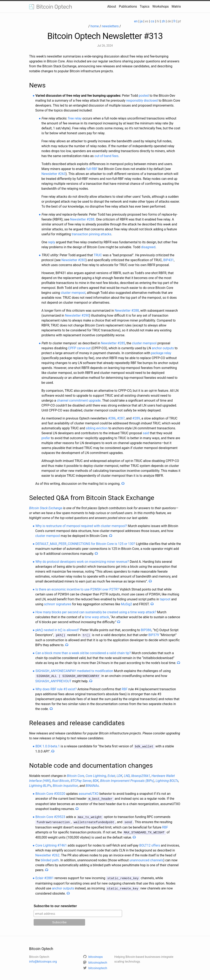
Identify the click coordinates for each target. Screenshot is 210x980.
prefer (46, 438)
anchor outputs (163, 348)
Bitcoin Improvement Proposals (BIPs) (127, 780)
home (95, 26)
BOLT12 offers (150, 843)
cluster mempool (73, 293)
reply (51, 242)
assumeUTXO (88, 793)
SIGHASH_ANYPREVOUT (53, 681)
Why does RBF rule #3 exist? (56, 689)
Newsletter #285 (113, 343)
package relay (161, 353)
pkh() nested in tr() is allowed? (57, 630)
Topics (144, 6)
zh (163, 21)
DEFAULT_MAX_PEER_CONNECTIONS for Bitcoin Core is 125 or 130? (85, 544)
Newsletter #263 (54, 174)
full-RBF (92, 169)
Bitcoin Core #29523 (50, 816)
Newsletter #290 (77, 315)
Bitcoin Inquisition (65, 785)
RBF (125, 689)
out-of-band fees (107, 156)
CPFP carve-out (79, 348)
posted (144, 96)
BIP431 (168, 260)
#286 (112, 418)
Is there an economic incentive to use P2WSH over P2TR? (77, 589)
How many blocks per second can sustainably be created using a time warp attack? (96, 612)
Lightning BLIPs (40, 785)
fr (174, 21)
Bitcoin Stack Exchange (46, 508)
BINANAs (92, 785)
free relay (75, 118)
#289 (136, 418)
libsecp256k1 (141, 775)
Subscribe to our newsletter (55, 903)
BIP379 (154, 635)
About (112, 6)
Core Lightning (96, 775)
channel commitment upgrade (79, 400)
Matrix (176, 6)
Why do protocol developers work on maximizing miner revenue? (82, 562)
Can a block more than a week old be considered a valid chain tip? (83, 653)
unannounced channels (146, 858)
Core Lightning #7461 (51, 843)
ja (141, 21)
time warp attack (97, 617)
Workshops (161, 6)
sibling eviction (97, 428)
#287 (121, 418)
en (136, 21)
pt (179, 21)
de (169, 21)
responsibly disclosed (142, 101)
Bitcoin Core (75, 775)
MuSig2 (127, 604)
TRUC (98, 255)
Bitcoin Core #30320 (50, 793)
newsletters (110, 26)
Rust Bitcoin (61, 780)
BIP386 (146, 630)
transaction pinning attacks (92, 234)
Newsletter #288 (82, 219)
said (146, 433)
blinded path (50, 858)
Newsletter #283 (74, 260)
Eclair (111, 775)
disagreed (148, 247)
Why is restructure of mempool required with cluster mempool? (81, 526)
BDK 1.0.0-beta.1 (48, 746)
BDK (96, 780)
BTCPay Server (81, 780)
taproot (165, 599)
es (147, 21)
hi (158, 21)
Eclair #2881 (45, 876)
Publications (128, 6)
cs (152, 21)
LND (127, 775)
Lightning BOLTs (167, 780)
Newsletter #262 (47, 853)
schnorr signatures (58, 604)
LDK (120, 775)
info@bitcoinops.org (43, 959)
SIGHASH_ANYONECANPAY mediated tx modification (74, 671)
